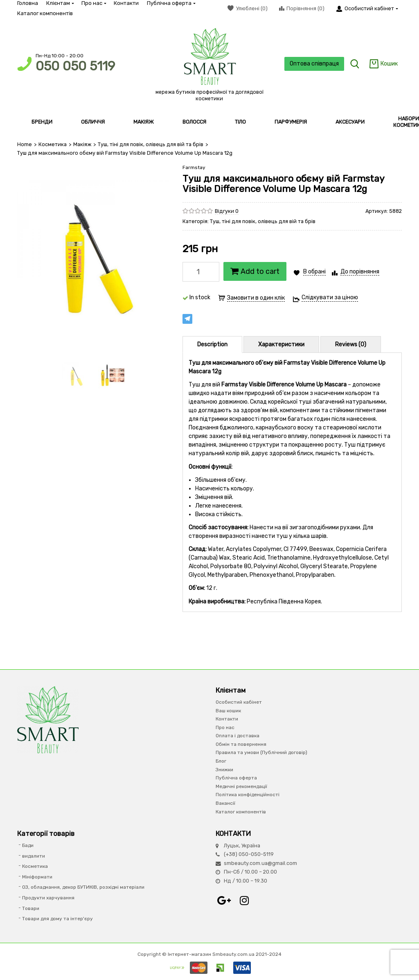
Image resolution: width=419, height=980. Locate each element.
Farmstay (194, 167)
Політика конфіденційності (248, 795)
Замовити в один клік (256, 298)
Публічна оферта (171, 3)
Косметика (53, 144)
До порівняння (360, 272)
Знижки (224, 770)
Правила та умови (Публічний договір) (261, 752)
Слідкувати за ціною (330, 297)
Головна (28, 3)
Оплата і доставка (238, 736)
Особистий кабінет (239, 702)
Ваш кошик (228, 711)
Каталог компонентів (45, 13)
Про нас (93, 3)
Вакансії (225, 803)
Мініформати (37, 877)
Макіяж (82, 144)
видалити (34, 856)
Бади (28, 845)
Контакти (126, 3)
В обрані (314, 272)
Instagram (244, 901)
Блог (221, 761)
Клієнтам (60, 3)
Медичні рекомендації (241, 786)
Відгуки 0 (227, 211)
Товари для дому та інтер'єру (57, 919)
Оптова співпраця (314, 64)
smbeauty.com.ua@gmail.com (260, 863)
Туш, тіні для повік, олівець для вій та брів (151, 144)
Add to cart (255, 271)
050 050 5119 (75, 66)
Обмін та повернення (241, 744)
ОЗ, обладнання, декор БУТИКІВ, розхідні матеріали (83, 887)
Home (25, 144)
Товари (31, 908)
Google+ (224, 901)
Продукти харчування (48, 898)
